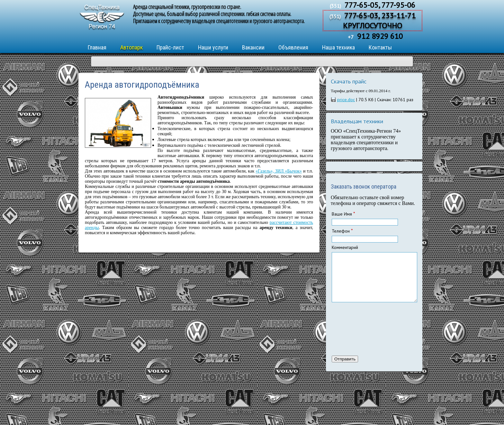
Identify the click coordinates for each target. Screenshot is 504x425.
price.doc (346, 100)
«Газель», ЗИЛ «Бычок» (279, 171)
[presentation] (358, 337)
